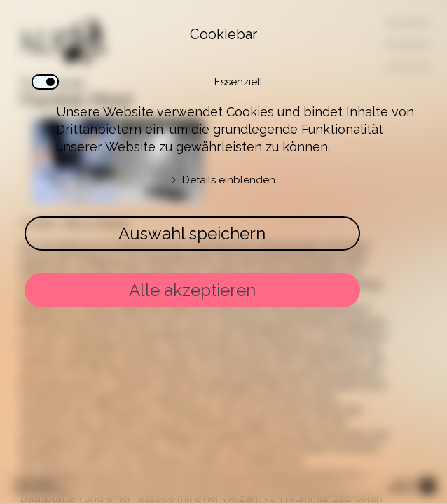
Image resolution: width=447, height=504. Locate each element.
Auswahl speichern (192, 233)
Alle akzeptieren (192, 290)
